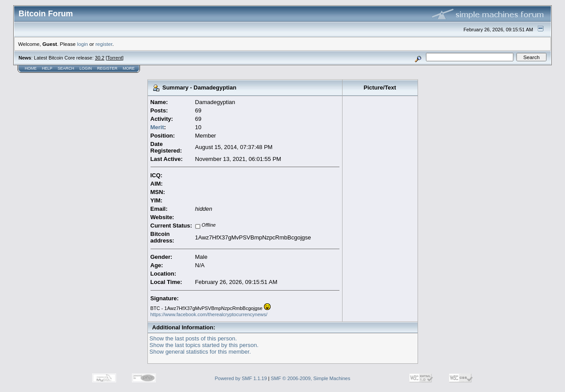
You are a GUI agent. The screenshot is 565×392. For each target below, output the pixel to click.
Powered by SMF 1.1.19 (241, 378)
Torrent (115, 58)
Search (66, 68)
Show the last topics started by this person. (204, 345)
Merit (157, 127)
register (104, 44)
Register (107, 68)
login (83, 44)
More (129, 68)
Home (31, 68)
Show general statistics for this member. (200, 352)
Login (86, 68)
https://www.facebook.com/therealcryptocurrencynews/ (209, 314)
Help (47, 68)
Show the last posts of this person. (193, 338)
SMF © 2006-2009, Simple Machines (311, 378)
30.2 (100, 58)
